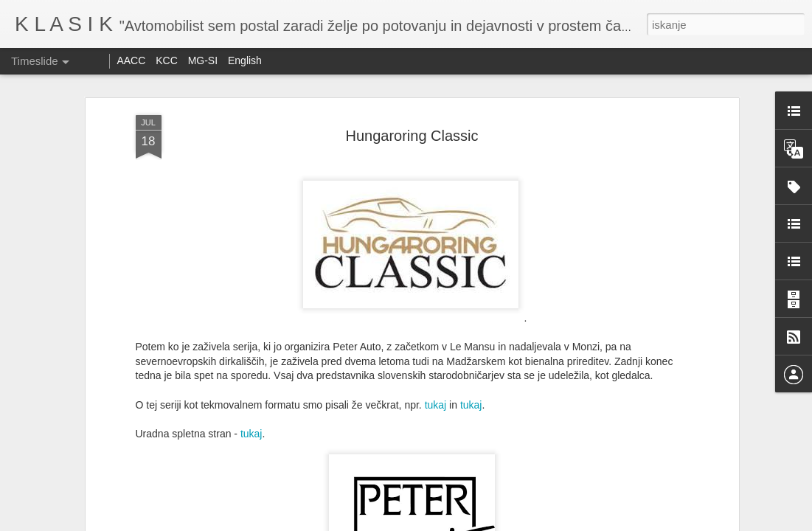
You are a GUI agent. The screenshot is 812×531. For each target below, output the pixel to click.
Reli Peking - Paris (593, 503)
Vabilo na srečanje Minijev (611, 477)
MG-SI (203, 60)
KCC (167, 60)
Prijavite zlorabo (496, 523)
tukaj (436, 216)
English (245, 60)
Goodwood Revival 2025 (402, 480)
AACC (131, 60)
